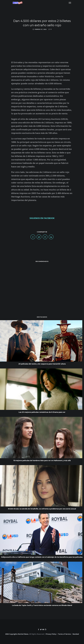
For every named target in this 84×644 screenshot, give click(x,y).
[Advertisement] (42, 286)
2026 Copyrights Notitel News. (17, 634)
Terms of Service (64, 634)
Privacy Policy (51, 634)
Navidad (76, 634)
